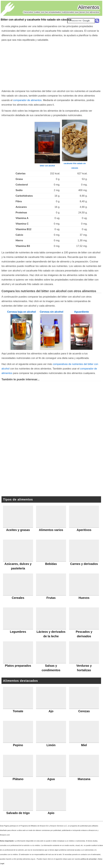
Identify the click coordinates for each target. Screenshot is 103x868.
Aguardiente (82, 312)
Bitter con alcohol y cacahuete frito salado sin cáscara (36, 20)
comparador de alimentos (27, 100)
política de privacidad (89, 859)
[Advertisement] (52, 65)
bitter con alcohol (47, 166)
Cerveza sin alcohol (52, 312)
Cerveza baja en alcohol (21, 312)
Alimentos (89, 7)
